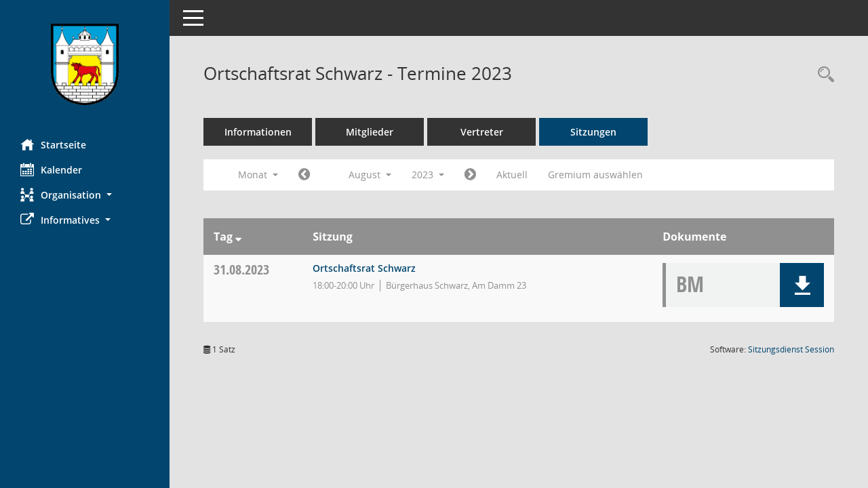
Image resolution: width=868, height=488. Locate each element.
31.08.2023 (241, 269)
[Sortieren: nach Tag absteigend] (238, 237)
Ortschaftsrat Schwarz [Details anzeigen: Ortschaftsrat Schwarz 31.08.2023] (364, 268)
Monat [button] (258, 175)
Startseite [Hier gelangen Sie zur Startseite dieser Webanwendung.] (53, 144)
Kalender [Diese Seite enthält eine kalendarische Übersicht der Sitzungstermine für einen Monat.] (51, 169)
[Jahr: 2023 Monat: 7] (304, 175)
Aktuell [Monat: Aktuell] (512, 175)
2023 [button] (428, 175)
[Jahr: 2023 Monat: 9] (470, 175)
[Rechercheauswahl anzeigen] (823, 75)
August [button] (370, 175)
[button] (85, 195)
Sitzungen (593, 132)
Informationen (258, 132)
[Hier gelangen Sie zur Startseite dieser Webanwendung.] (85, 64)
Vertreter (482, 132)
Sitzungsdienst (791, 349)
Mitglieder (370, 132)
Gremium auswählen (595, 175)
